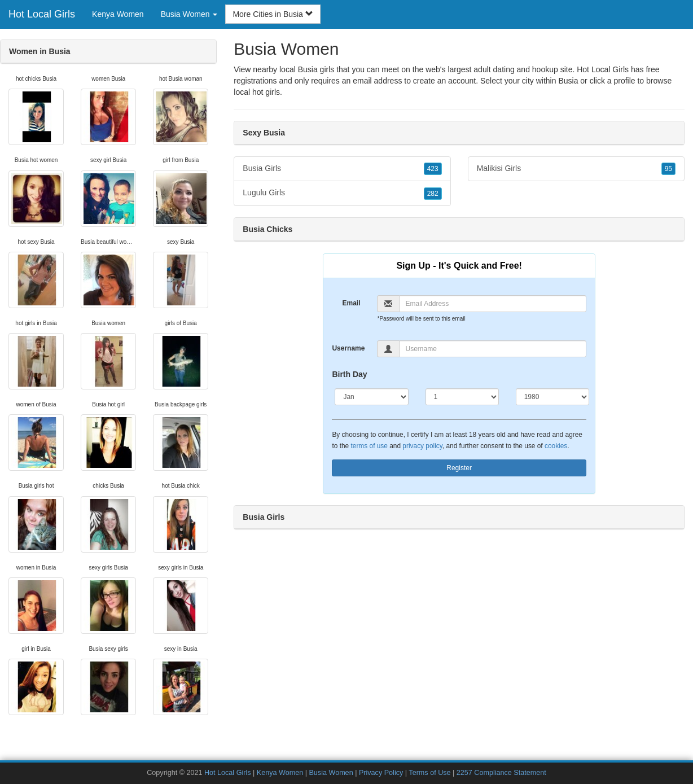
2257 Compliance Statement (501, 773)
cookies (556, 446)
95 (668, 169)
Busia (568, 81)
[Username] (492, 349)
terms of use (369, 446)
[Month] (371, 397)
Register (459, 468)
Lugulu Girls (342, 193)
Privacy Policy (381, 773)
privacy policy (422, 446)
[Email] (492, 304)
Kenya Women (118, 14)
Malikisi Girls (576, 169)
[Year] (552, 397)
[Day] (462, 397)
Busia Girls (342, 169)
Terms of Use (429, 773)
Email (351, 303)
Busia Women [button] (189, 14)
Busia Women (331, 773)
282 (433, 194)
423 (433, 169)
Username (348, 348)
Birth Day (349, 374)
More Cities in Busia (273, 14)
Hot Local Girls (42, 14)
